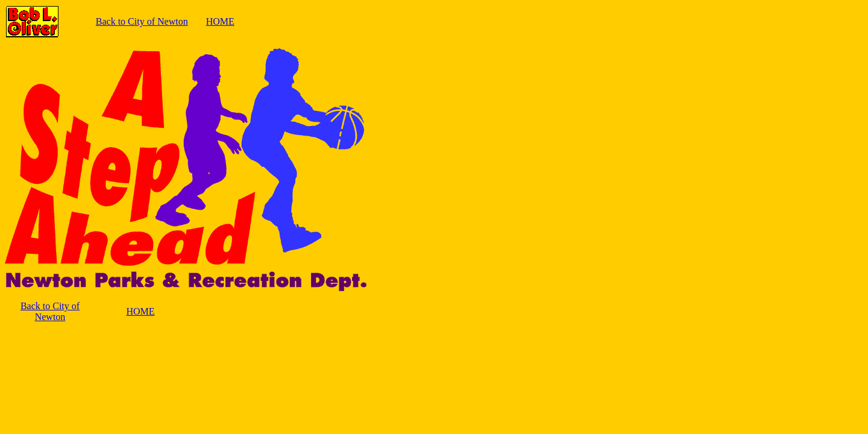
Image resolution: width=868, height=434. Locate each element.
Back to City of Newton (142, 21)
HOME (220, 21)
